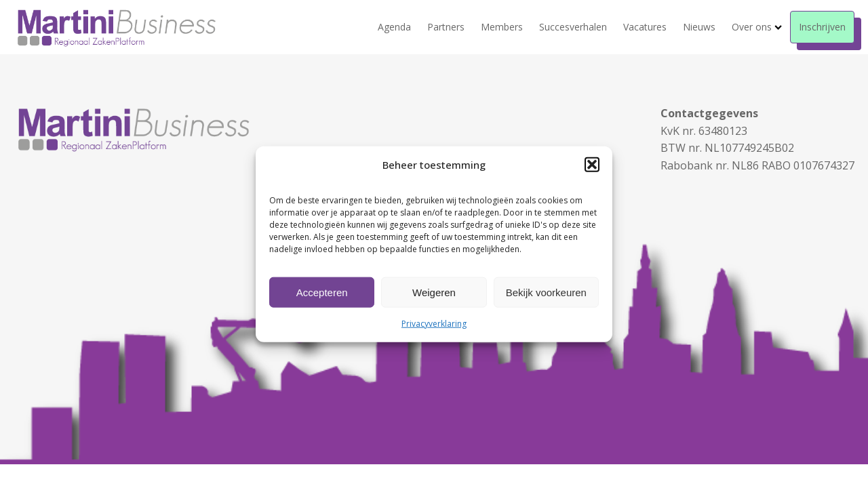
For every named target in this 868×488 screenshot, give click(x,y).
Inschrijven (822, 27)
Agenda (394, 27)
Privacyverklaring (434, 324)
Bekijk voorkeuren (546, 292)
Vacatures (645, 27)
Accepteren (322, 292)
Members (502, 27)
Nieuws (699, 27)
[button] (592, 165)
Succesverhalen (573, 27)
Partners (446, 27)
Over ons (757, 27)
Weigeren (434, 292)
